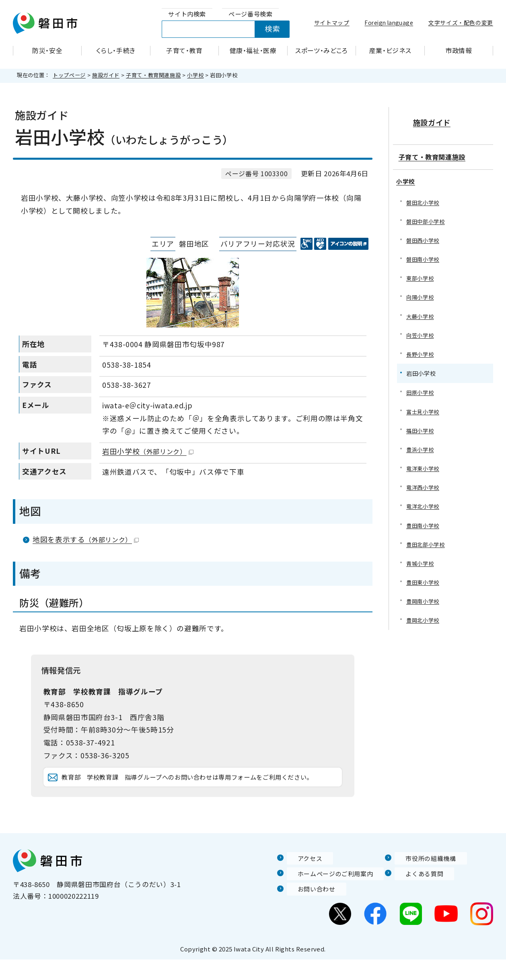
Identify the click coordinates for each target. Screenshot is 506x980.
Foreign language (389, 23)
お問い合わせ (308, 910)
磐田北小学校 (424, 196)
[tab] (187, 14)
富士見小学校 (424, 409)
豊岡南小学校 (424, 603)
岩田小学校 (148, 451)
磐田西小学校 (424, 234)
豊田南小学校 (424, 526)
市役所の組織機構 (423, 879)
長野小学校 (421, 351)
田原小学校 (421, 390)
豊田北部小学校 (427, 545)
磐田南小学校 (424, 254)
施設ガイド (106, 75)
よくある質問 (416, 894)
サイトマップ (332, 23)
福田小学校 (421, 428)
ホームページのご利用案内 (329, 894)
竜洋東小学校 (424, 467)
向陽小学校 (421, 293)
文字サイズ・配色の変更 (461, 23)
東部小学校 (421, 273)
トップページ (69, 75)
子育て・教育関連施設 (153, 75)
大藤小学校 (421, 312)
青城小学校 (421, 564)
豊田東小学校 (424, 584)
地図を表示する (86, 539)
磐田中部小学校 (427, 215)
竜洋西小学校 (424, 487)
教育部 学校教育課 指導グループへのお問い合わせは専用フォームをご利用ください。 (200, 787)
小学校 (195, 75)
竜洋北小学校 (424, 506)
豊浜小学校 (421, 448)
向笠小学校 (421, 331)
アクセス (301, 879)
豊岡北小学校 (424, 623)
